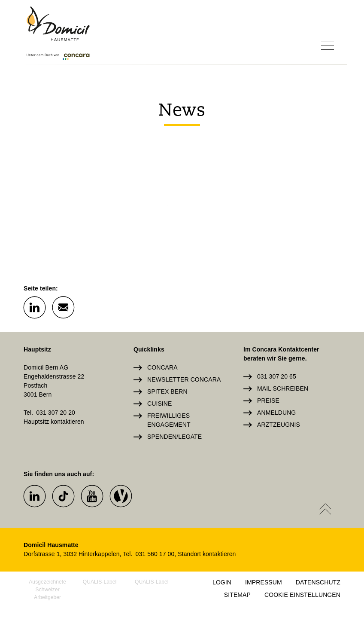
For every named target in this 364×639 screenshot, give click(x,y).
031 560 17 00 (155, 554)
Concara (162, 367)
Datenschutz (318, 582)
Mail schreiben (283, 388)
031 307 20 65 (277, 376)
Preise (268, 401)
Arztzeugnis (279, 425)
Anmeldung (276, 413)
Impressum (264, 582)
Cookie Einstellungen (302, 595)
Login (222, 582)
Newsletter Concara (184, 379)
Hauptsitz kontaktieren (54, 422)
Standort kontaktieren (207, 554)
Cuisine (159, 404)
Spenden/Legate (174, 437)
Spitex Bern (167, 391)
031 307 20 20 (56, 413)
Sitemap (237, 595)
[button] (34, 307)
